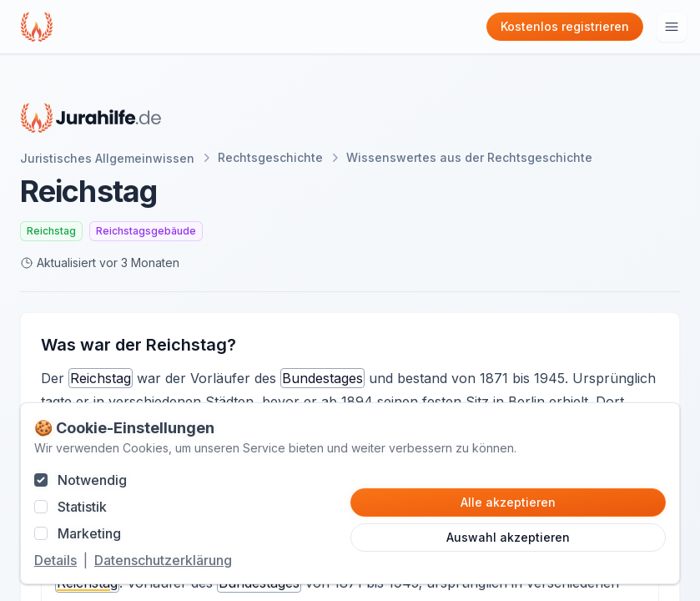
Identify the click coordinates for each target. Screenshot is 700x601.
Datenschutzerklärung (163, 560)
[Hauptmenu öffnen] (672, 27)
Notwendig (92, 480)
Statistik (82, 507)
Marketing (89, 533)
